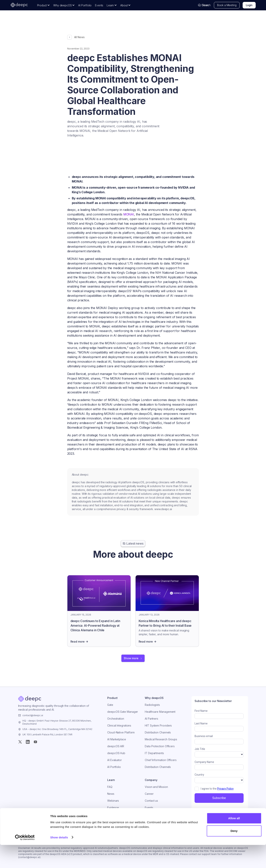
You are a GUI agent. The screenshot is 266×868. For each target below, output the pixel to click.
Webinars (113, 801)
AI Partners (151, 719)
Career (149, 794)
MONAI (129, 214)
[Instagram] (28, 742)
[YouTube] (35, 742)
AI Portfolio (85, 5)
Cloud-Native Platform (121, 732)
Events (99, 5)
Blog (110, 814)
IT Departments (154, 753)
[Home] (30, 699)
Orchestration (116, 719)
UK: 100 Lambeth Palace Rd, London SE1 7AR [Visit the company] (47, 734)
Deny (234, 854)
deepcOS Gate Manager (123, 712)
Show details (59, 860)
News (111, 794)
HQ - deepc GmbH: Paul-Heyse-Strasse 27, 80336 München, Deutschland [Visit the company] (57, 722)
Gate (110, 705)
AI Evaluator (115, 760)
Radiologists (152, 705)
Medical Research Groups (161, 739)
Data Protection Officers (160, 746)
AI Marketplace (117, 739)
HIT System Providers (158, 725)
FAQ (110, 787)
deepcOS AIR (116, 746)
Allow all (234, 841)
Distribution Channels (158, 732)
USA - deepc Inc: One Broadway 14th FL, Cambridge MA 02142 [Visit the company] (57, 729)
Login (249, 5)
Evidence (113, 808)
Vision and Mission (156, 787)
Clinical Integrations (119, 725)
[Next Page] (133, 658)
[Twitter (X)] (20, 742)
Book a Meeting (227, 5)
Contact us (151, 801)
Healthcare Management (160, 712)
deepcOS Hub (116, 753)
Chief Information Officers (161, 760)
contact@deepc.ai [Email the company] (33, 715)
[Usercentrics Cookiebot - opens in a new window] (25, 861)
